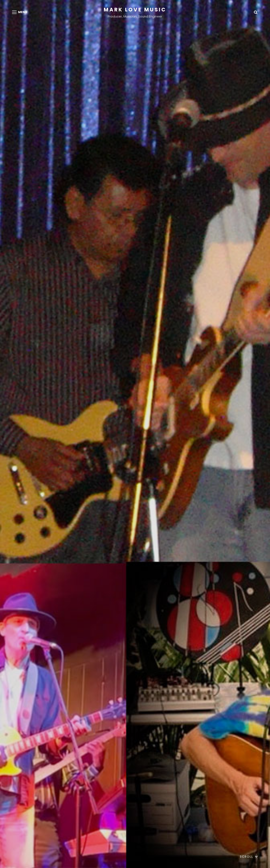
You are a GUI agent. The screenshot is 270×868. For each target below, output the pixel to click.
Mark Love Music (135, 10)
